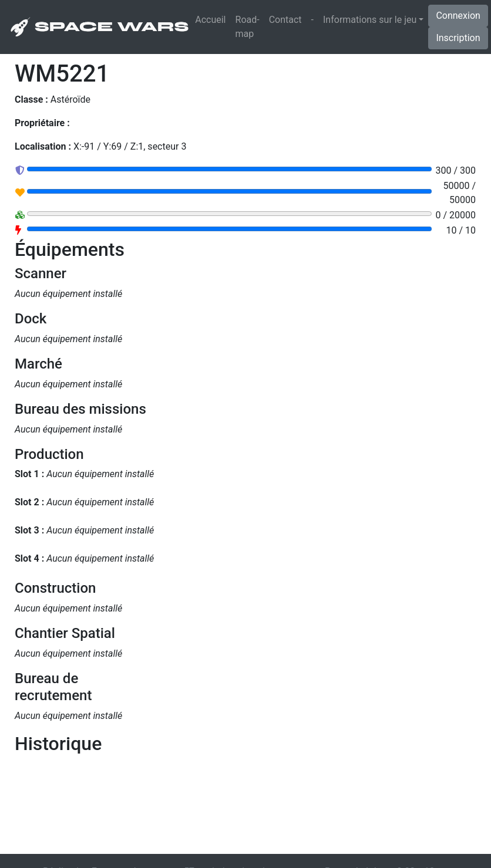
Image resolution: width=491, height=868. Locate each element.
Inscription (458, 38)
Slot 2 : (29, 502)
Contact (285, 20)
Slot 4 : (29, 558)
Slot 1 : (29, 474)
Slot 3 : (29, 530)
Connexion (458, 16)
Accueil (213, 19)
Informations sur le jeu (370, 20)
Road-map (248, 27)
